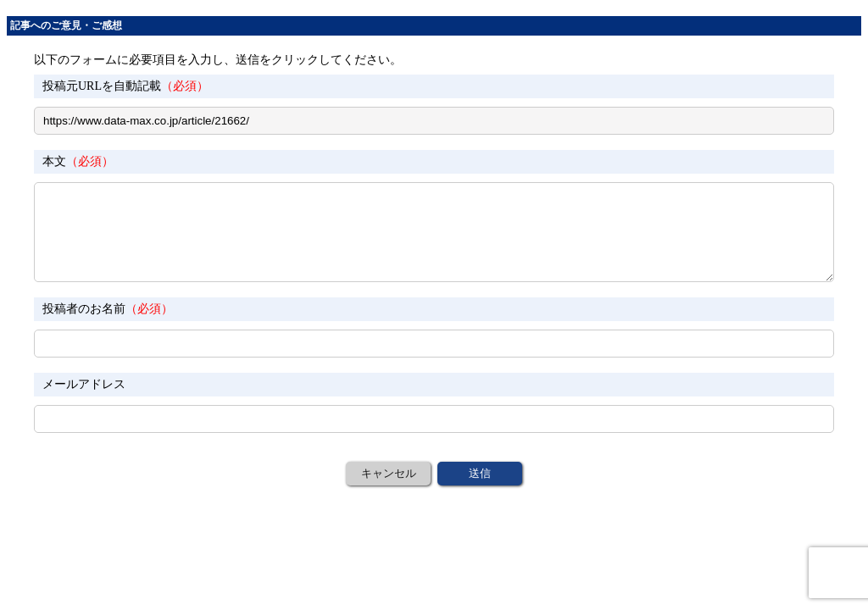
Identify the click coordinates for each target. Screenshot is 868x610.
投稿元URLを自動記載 (125, 86)
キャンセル (389, 473)
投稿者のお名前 (108, 309)
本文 (78, 161)
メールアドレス (84, 384)
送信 (480, 473)
